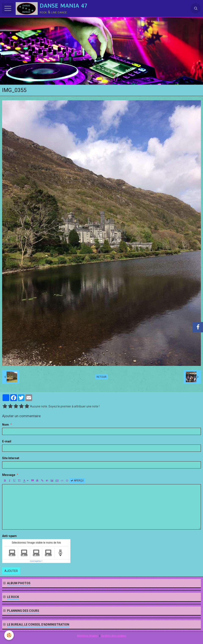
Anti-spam (9, 536)
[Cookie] (9, 635)
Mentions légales (87, 636)
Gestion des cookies (114, 636)
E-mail (7, 441)
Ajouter (11, 571)
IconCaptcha (35, 561)
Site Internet (11, 458)
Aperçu (77, 481)
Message (9, 475)
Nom (6, 425)
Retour (101, 377)
